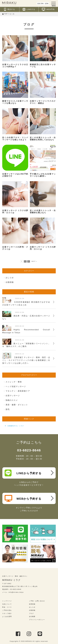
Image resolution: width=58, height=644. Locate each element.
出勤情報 (10, 282)
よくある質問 (7, 617)
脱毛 (8, 409)
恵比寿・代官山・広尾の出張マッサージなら (26, 317)
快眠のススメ (12, 400)
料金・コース (7, 607)
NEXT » (34, 261)
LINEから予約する (23, 473)
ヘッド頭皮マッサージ (16, 386)
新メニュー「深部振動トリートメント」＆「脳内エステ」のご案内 (26, 345)
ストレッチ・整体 (14, 382)
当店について (7, 604)
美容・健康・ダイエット (17, 405)
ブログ (31, 613)
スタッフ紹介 (7, 613)
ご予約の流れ (7, 610)
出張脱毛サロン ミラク (16, 426)
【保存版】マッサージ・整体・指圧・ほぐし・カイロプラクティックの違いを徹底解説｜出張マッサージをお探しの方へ (26, 360)
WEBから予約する (23, 498)
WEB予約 (48, 9)
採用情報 (32, 604)
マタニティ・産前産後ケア (18, 391)
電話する (10, 9)
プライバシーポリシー (37, 620)
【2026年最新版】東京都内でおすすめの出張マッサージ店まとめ (26, 304)
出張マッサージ (13, 396)
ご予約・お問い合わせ (37, 601)
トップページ (7, 601)
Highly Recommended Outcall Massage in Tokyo (26, 331)
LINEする (29, 9)
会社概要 (32, 617)
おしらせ (10, 278)
